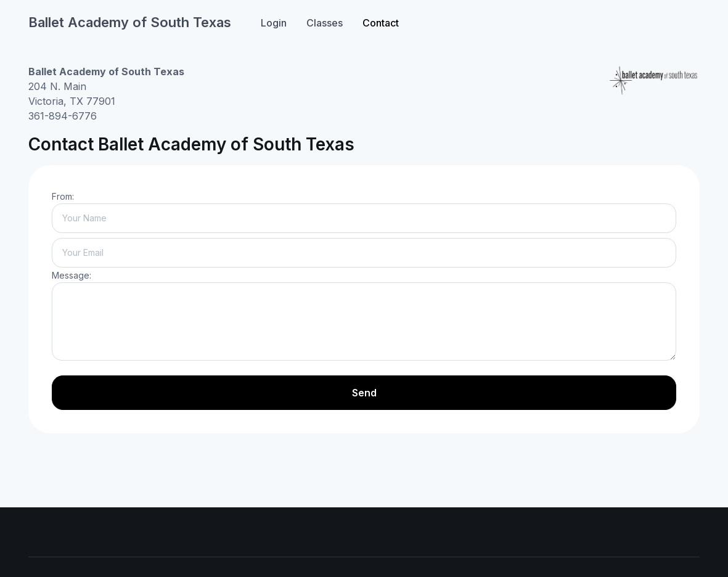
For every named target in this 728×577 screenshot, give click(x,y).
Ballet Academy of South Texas (130, 22)
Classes (325, 23)
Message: (72, 275)
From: (63, 196)
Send (364, 393)
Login (274, 23)
